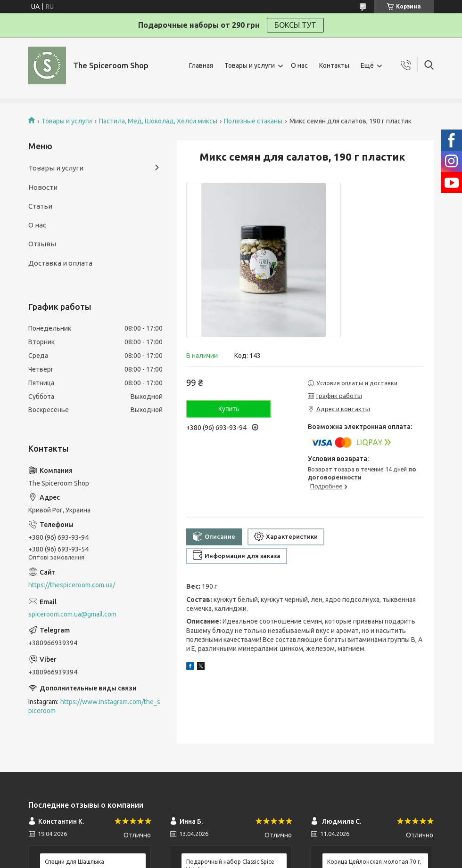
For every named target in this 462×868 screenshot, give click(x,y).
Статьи (40, 206)
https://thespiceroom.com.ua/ (72, 585)
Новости (43, 187)
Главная (201, 65)
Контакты (334, 65)
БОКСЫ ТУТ (295, 25)
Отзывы (42, 244)
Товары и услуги (250, 65)
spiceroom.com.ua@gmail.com (72, 614)
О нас (299, 65)
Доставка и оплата (60, 263)
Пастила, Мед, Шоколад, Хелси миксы (158, 121)
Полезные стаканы (253, 121)
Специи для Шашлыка (74, 862)
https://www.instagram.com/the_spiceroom (94, 706)
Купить (229, 409)
